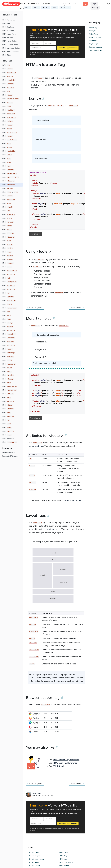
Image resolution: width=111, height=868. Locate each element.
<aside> (33, 643)
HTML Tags (6, 23)
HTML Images (35, 856)
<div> (32, 664)
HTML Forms (34, 862)
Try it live (35, 234)
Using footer (94, 34)
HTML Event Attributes (10, 51)
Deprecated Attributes (10, 456)
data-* (32, 483)
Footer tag (93, 28)
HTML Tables (34, 853)
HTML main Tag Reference (65, 763)
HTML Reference (8, 20)
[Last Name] (50, 43)
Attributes (93, 41)
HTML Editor (6, 55)
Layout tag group (52, 529)
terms (64, 52)
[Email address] (43, 48)
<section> (34, 657)
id (30, 459)
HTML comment (8, 439)
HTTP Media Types (9, 34)
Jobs (22, 4)
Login (94, 4)
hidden (32, 490)
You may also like (96, 50)
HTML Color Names (37, 859)
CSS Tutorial (58, 766)
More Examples (95, 37)
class (32, 466)
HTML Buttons (35, 866)
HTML (7, 69)
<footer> (33, 631)
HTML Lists (63, 859)
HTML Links (63, 853)
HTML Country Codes (10, 44)
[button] (28, 8)
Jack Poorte (37, 793)
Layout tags (94, 44)
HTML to (10, 192)
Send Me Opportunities (68, 48)
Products (45, 4)
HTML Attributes (8, 30)
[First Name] (36, 43)
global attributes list (73, 500)
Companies (33, 4)
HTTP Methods (7, 37)
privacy (69, 52)
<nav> (32, 639)
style (32, 475)
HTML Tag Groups (9, 27)
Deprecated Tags (8, 452)
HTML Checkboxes (66, 862)
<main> (60, 106)
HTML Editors (64, 866)
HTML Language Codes (11, 48)
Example (93, 31)
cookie (77, 52)
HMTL (6, 65)
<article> (64, 326)
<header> (51, 106)
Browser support (96, 47)
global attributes (36, 446)
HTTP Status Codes (9, 41)
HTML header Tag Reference (66, 760)
